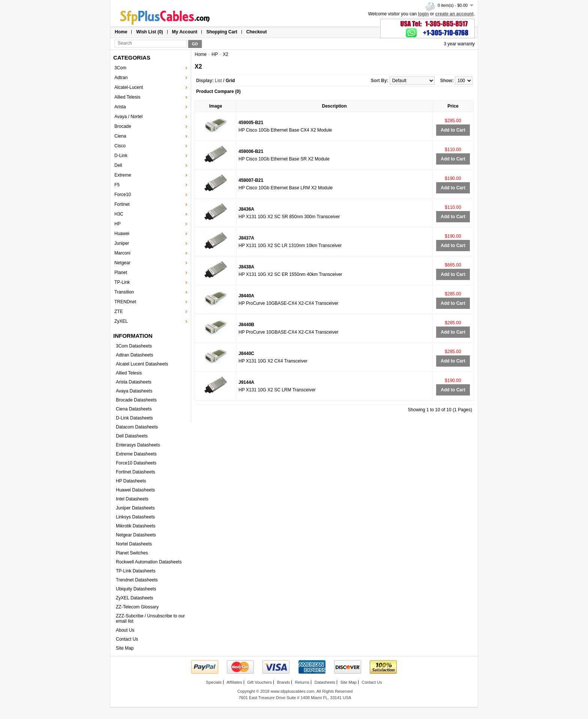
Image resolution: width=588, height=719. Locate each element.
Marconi (122, 253)
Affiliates (234, 682)
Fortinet (122, 204)
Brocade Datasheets (136, 400)
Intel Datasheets (132, 499)
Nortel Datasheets (134, 544)
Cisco (120, 146)
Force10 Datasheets (136, 463)
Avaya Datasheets (134, 391)
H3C (119, 214)
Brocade (123, 126)
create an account (454, 14)
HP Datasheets (131, 481)
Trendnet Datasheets (137, 580)
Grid (230, 81)
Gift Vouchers (259, 682)
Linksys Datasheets (135, 517)
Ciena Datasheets (134, 409)
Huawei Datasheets (135, 490)
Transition (124, 292)
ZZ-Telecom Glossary (137, 607)
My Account (185, 32)
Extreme (123, 175)
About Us (125, 630)
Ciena (120, 136)
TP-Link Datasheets (136, 571)
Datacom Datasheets (137, 427)
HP (118, 224)
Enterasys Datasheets (138, 445)
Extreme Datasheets (136, 454)
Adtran (121, 78)
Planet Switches (132, 553)
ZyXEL (121, 321)
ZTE (119, 312)
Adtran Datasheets (134, 355)
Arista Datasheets (134, 382)
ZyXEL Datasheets (135, 598)
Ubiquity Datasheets (136, 589)
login (424, 14)
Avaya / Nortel (128, 117)
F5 (117, 185)
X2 (226, 54)
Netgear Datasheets (136, 535)
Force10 (123, 195)
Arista (120, 107)
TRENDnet (125, 302)
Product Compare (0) (218, 91)
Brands (283, 682)
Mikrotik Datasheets (136, 526)
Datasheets (325, 682)
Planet (121, 273)
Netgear (122, 263)
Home (121, 32)
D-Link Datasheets (134, 418)
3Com (120, 68)
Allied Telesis (127, 97)
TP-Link (122, 282)
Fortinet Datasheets (136, 472)
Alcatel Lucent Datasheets (142, 364)
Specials (214, 682)
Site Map (125, 648)
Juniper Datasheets (135, 508)
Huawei (122, 234)
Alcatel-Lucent (129, 87)
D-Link (121, 156)
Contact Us (127, 639)
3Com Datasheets (134, 346)
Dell (118, 165)
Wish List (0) (149, 32)
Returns (302, 682)
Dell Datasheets (132, 436)
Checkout (257, 32)
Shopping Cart (222, 32)
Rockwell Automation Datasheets (149, 562)
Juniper (122, 243)
